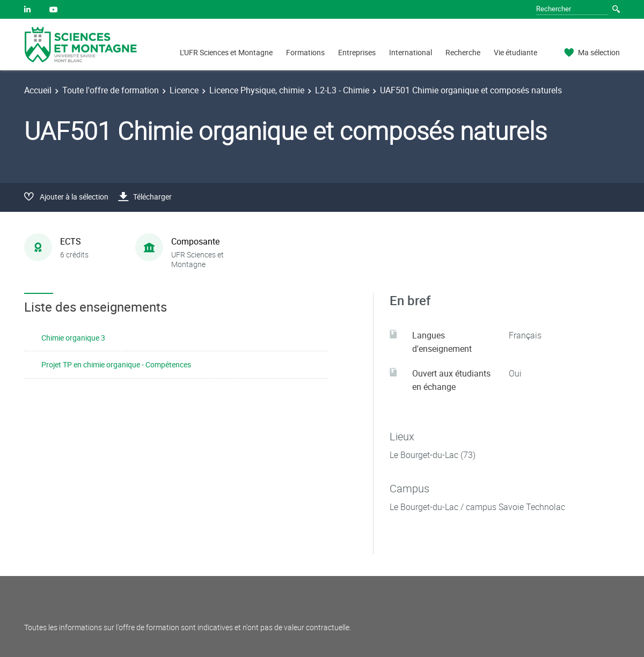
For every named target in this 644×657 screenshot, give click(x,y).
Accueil (38, 90)
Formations (305, 52)
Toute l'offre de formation (111, 90)
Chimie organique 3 (73, 338)
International (411, 52)
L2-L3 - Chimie (342, 90)
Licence (184, 90)
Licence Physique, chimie (257, 90)
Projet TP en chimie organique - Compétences (116, 364)
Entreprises (357, 52)
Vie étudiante (515, 52)
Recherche (463, 52)
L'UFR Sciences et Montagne (226, 52)
